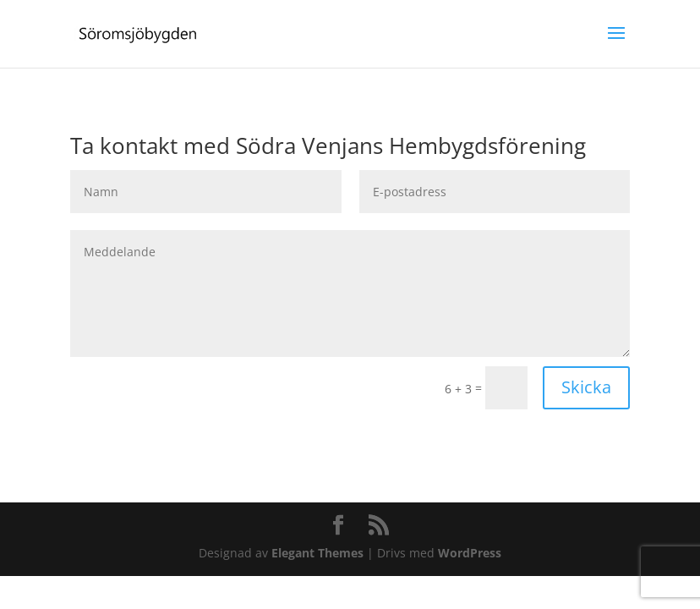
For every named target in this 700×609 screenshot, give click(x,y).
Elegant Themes (317, 553)
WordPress (470, 553)
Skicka (586, 387)
